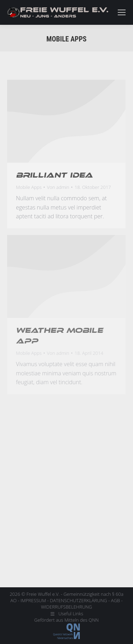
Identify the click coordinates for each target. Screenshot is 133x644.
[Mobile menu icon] (122, 12)
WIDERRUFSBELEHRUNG (66, 607)
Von (58, 187)
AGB (115, 600)
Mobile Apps (29, 187)
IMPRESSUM (33, 600)
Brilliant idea (54, 175)
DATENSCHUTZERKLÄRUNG (79, 600)
